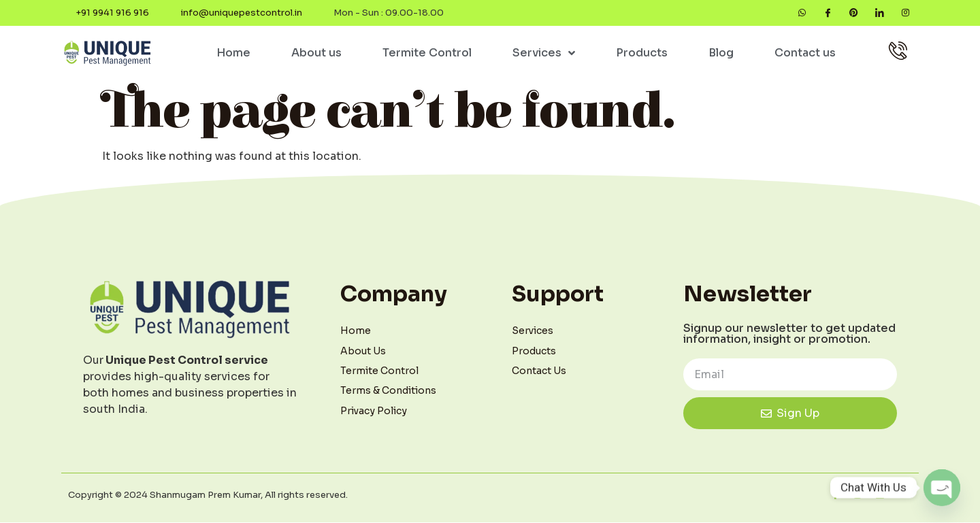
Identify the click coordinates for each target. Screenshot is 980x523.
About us (316, 53)
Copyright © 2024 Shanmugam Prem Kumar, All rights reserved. (208, 495)
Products (642, 53)
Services (544, 54)
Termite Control (427, 53)
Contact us (805, 53)
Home (233, 53)
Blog (721, 53)
